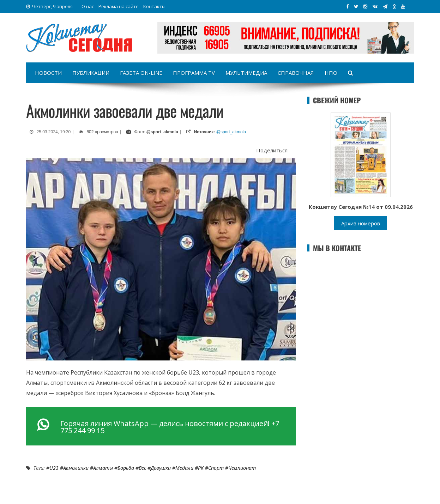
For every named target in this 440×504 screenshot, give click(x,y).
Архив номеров (361, 223)
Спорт (216, 468)
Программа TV (194, 73)
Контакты (154, 6)
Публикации (91, 73)
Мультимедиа (246, 73)
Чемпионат (242, 468)
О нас (88, 6)
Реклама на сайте (119, 6)
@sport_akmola (231, 132)
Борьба (126, 468)
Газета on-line (141, 73)
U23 (54, 468)
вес (142, 468)
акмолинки (76, 468)
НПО (331, 73)
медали (184, 468)
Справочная (296, 73)
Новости (48, 73)
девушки (161, 468)
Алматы (103, 468)
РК (201, 468)
